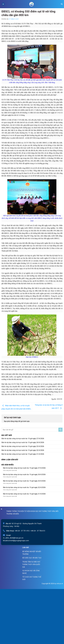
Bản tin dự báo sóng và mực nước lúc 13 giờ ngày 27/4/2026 (23, 439)
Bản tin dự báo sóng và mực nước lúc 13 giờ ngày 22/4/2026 (23, 450)
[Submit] (60, 430)
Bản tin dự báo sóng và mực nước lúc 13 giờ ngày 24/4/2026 (23, 442)
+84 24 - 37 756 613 (38, 531)
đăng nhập (14, 421)
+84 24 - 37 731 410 (22, 531)
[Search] (62, 4)
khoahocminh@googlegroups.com (16, 541)
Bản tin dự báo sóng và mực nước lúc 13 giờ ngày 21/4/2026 (23, 454)
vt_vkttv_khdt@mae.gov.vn (13, 538)
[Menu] (3, 4)
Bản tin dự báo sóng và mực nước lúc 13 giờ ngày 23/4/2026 (23, 446)
